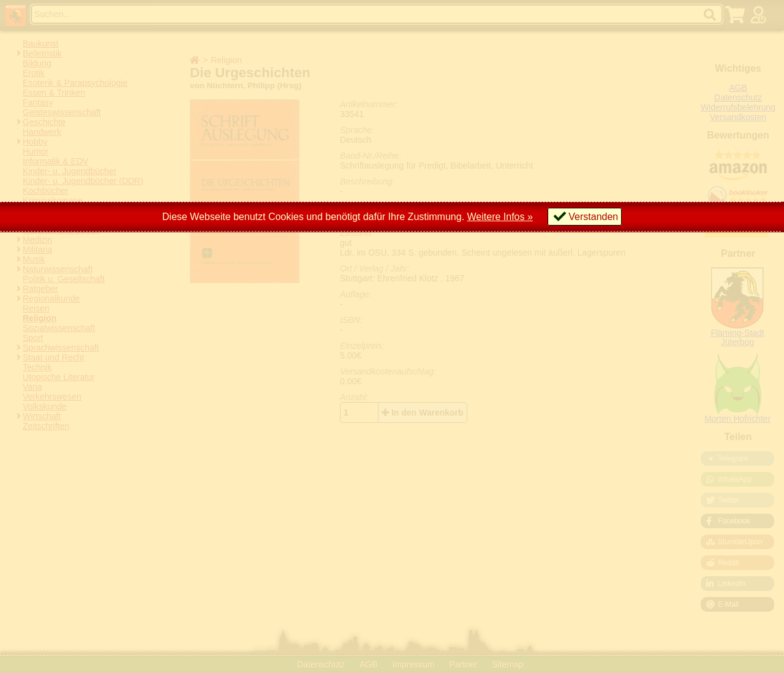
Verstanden (593, 217)
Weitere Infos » (500, 217)
